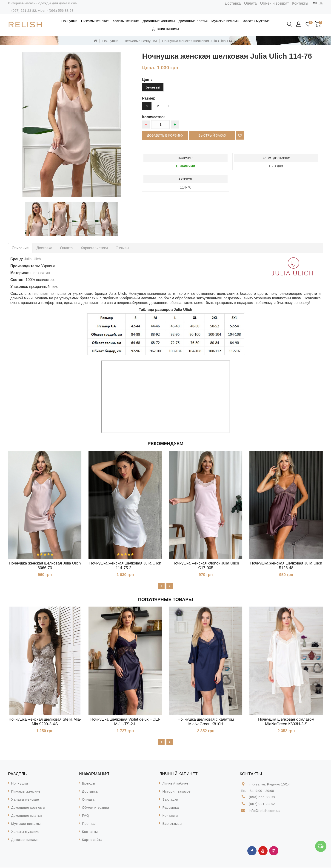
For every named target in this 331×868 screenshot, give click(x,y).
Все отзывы (172, 824)
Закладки (170, 800)
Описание (20, 248)
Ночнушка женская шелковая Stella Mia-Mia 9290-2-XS (45, 722)
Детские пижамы (165, 29)
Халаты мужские (256, 21)
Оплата (250, 3)
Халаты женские (126, 21)
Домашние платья (193, 21)
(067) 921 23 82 (24, 10)
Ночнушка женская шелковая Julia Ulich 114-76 (200, 41)
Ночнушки (69, 21)
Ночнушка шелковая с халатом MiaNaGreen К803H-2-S (286, 722)
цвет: (147, 80)
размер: (149, 98)
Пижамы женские (95, 21)
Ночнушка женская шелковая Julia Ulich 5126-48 (286, 566)
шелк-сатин (40, 273)
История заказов (177, 792)
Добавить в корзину (165, 135)
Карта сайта (92, 840)
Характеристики (94, 248)
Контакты (300, 3)
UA (321, 3)
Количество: (153, 117)
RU (315, 3)
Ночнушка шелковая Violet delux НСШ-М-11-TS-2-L (125, 722)
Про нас (89, 824)
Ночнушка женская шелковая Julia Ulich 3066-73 (45, 566)
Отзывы (122, 248)
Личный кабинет (176, 784)
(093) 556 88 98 (61, 10)
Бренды (89, 784)
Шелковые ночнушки (140, 41)
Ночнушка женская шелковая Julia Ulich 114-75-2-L (125, 566)
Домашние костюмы (159, 21)
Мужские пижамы (225, 21)
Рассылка (171, 808)
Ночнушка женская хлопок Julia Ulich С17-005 (206, 566)
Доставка (233, 3)
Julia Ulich (33, 259)
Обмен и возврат (274, 3)
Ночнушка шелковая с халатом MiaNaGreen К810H (206, 722)
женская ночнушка (50, 294)
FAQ (86, 816)
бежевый (153, 87)
